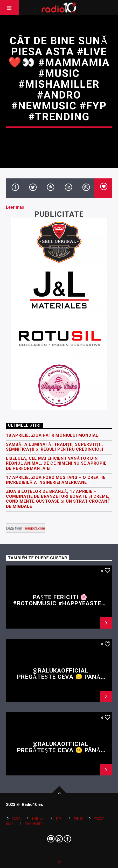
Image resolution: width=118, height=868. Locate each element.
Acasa (16, 819)
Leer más (15, 207)
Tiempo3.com (34, 528)
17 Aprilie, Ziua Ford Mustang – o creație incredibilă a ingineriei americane (56, 480)
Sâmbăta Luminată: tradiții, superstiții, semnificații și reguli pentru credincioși (55, 447)
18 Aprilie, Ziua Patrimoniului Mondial (52, 435)
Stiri (59, 819)
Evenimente (33, 824)
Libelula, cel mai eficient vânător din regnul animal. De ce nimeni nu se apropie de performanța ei (56, 463)
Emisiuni (38, 819)
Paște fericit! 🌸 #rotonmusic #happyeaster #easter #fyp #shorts (59, 603)
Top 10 (78, 819)
